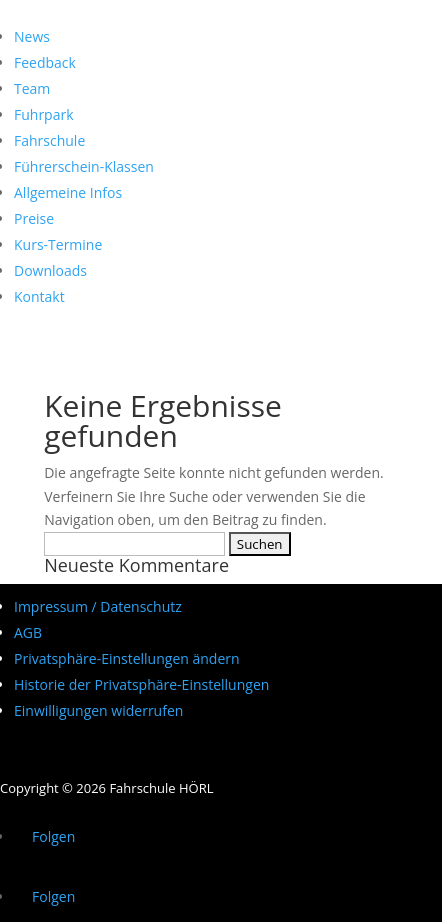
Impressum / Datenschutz (98, 606)
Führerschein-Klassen (84, 166)
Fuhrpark (44, 114)
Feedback (45, 62)
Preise (34, 218)
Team (32, 88)
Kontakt (39, 296)
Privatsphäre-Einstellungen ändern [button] (127, 658)
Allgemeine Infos (68, 192)
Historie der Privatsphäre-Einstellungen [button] (141, 684)
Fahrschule (49, 140)
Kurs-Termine (58, 244)
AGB (28, 632)
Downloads (50, 270)
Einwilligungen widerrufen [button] (98, 710)
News (32, 36)
